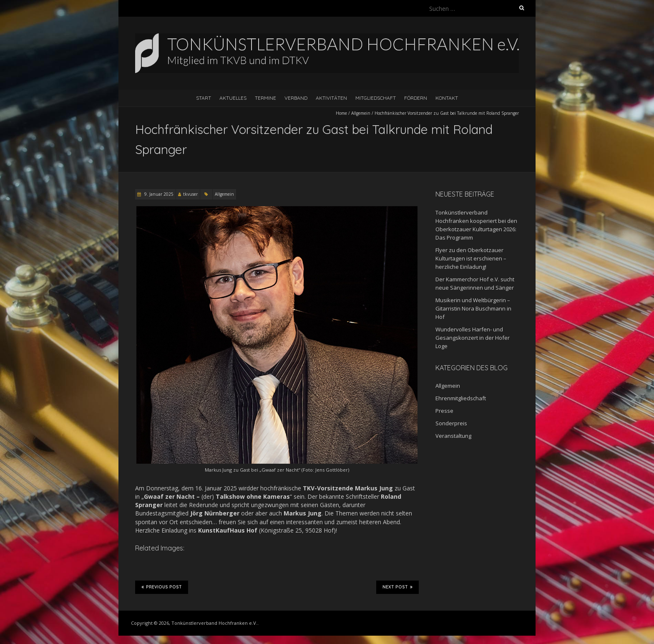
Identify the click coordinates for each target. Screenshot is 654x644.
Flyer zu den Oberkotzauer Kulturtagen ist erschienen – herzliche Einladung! (471, 258)
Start (204, 98)
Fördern (416, 98)
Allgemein (361, 113)
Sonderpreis (451, 423)
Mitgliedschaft (376, 98)
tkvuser (190, 194)
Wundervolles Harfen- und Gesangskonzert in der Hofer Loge (473, 338)
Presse (444, 411)
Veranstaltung (453, 436)
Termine (265, 98)
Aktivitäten (331, 98)
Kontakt (447, 98)
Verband (296, 98)
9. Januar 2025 (158, 194)
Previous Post (162, 587)
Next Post (397, 587)
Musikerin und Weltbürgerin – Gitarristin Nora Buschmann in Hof (473, 308)
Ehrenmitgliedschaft (461, 398)
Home (341, 113)
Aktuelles (233, 98)
